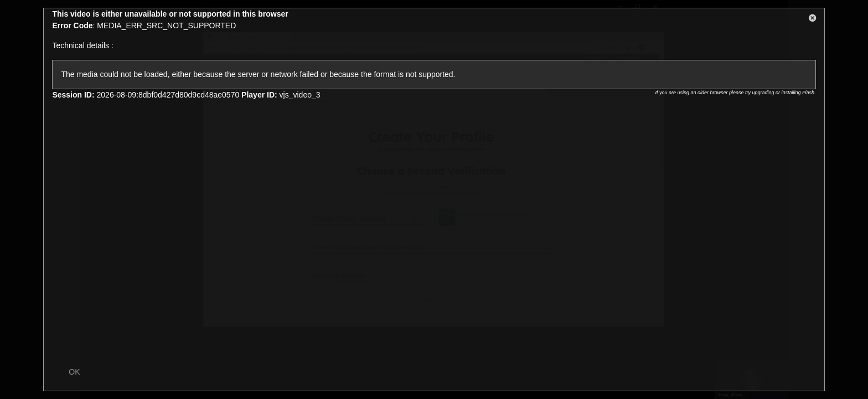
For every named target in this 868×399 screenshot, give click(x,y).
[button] (813, 20)
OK (74, 372)
